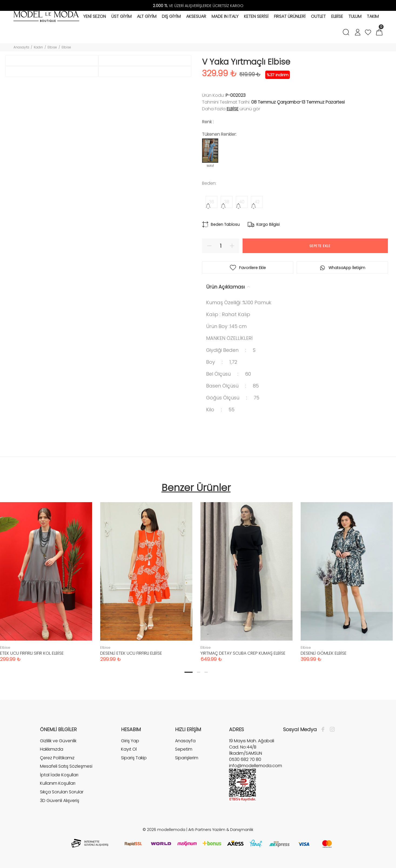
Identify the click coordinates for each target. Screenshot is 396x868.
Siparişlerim (187, 758)
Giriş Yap (130, 741)
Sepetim (184, 749)
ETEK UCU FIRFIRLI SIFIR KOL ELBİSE (32, 653)
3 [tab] (206, 672)
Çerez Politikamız (57, 758)
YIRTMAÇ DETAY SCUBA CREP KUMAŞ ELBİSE (243, 653)
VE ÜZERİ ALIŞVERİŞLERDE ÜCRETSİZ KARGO (198, 6)
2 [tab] (199, 672)
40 (242, 202)
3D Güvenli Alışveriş (60, 801)
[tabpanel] (146, 577)
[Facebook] (324, 730)
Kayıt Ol (129, 749)
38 (227, 202)
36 (212, 202)
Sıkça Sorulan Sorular (62, 792)
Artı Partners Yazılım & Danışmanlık (221, 830)
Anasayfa (21, 47)
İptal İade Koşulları (59, 775)
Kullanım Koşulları (58, 783)
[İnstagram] (331, 730)
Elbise (52, 47)
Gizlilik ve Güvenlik (58, 741)
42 (257, 202)
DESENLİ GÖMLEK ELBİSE (324, 653)
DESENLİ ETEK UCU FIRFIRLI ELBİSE (131, 653)
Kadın (38, 47)
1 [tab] (189, 672)
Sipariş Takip (134, 758)
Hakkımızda (52, 749)
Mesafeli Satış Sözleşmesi (66, 766)
